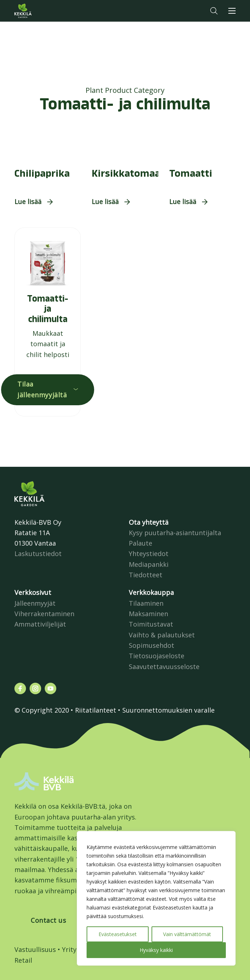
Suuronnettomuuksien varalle (168, 710)
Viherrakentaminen (44, 614)
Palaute (141, 543)
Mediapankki (149, 564)
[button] (214, 11)
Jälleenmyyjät (35, 603)
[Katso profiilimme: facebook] (20, 688)
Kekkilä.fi (38, 11)
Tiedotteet (146, 575)
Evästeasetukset (118, 934)
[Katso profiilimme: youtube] (51, 688)
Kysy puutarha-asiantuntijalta (175, 533)
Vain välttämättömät (187, 934)
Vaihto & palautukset (162, 635)
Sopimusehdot (152, 645)
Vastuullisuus (35, 949)
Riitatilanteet (96, 710)
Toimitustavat (151, 624)
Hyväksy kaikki (156, 950)
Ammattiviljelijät (40, 624)
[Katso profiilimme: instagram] (35, 688)
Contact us (48, 920)
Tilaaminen (146, 603)
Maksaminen (148, 614)
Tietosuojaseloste (157, 656)
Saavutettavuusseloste (164, 667)
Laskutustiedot (38, 554)
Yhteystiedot (149, 554)
